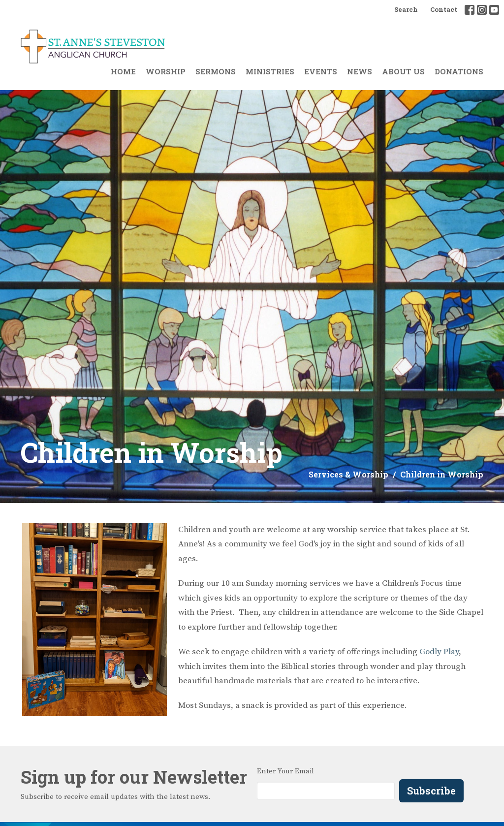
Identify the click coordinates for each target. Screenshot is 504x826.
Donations (459, 71)
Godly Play (439, 652)
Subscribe (431, 791)
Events (321, 71)
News (360, 71)
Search (406, 9)
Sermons (216, 71)
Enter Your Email (285, 771)
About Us (403, 71)
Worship (166, 71)
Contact (444, 9)
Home (123, 71)
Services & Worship (348, 474)
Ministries (270, 71)
